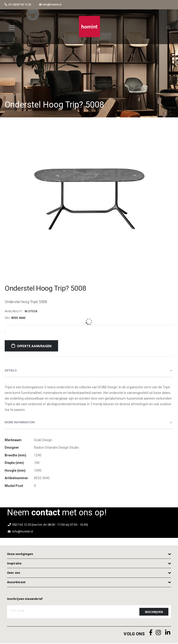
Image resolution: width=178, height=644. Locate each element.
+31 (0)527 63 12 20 (18, 5)
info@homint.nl (50, 5)
